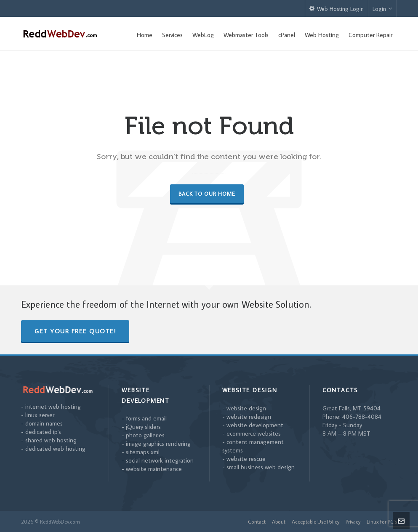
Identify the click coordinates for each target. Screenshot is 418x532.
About (279, 521)
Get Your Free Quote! (75, 331)
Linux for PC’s (382, 521)
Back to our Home (207, 194)
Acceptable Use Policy (315, 521)
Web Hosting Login (337, 9)
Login (382, 9)
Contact (257, 521)
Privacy (353, 521)
